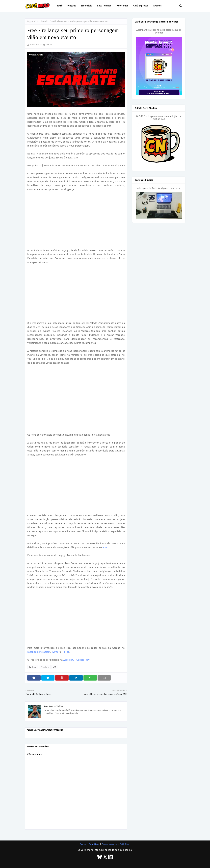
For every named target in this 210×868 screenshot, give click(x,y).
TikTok (66, 652)
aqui (105, 547)
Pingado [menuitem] (72, 6)
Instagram (45, 652)
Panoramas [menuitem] (122, 6)
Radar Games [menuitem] (104, 6)
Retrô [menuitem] (59, 6)
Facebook (33, 652)
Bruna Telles (36, 45)
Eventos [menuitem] (157, 6)
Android (44, 21)
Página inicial (33, 21)
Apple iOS (69, 660)
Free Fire (45, 667)
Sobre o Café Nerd (90, 844)
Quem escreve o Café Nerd (116, 844)
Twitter (56, 652)
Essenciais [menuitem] (87, 6)
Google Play (83, 660)
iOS (55, 667)
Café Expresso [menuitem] (141, 6)
